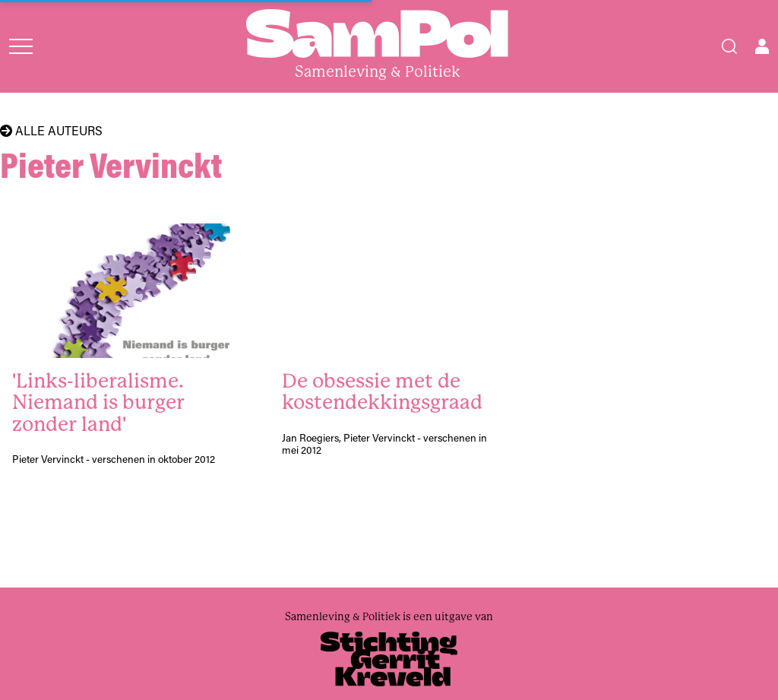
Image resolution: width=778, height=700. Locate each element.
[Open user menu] (762, 46)
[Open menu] (21, 46)
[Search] (729, 46)
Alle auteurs (51, 131)
